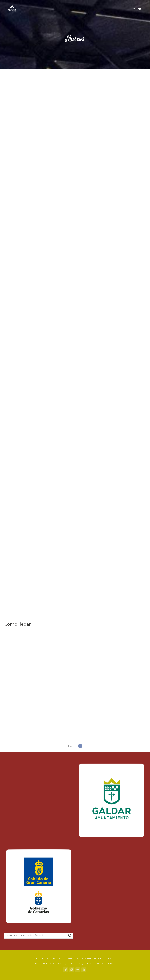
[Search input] (37, 936)
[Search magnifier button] (70, 936)
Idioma (109, 964)
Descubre (42, 964)
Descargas (93, 964)
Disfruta (74, 964)
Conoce (58, 964)
